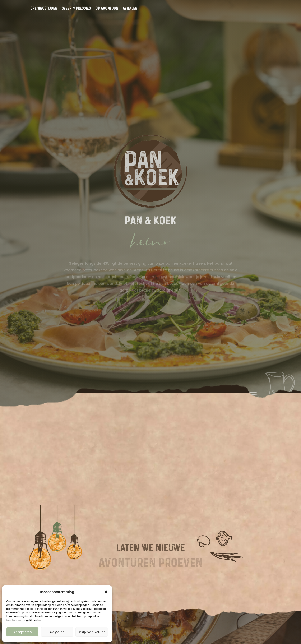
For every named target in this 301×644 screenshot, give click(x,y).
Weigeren (57, 632)
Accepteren (23, 632)
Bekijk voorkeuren (92, 632)
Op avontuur (107, 9)
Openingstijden (44, 9)
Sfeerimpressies (76, 9)
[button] (106, 592)
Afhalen (130, 9)
